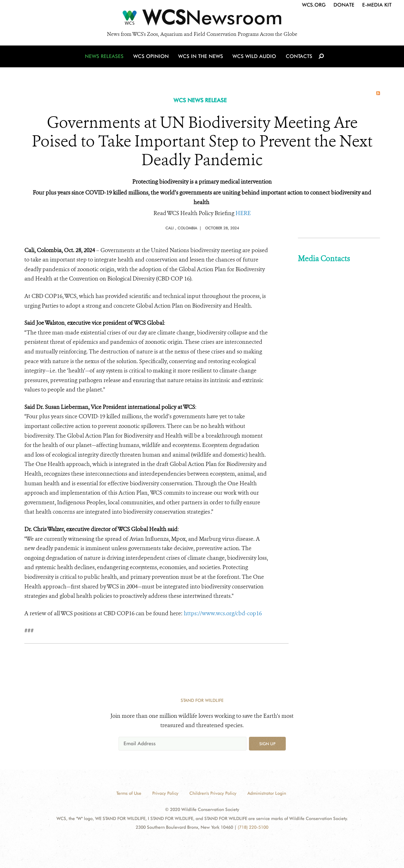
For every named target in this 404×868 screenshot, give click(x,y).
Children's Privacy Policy (213, 793)
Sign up (267, 744)
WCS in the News (201, 57)
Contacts (298, 57)
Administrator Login (267, 793)
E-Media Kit (377, 5)
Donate (344, 5)
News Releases (105, 57)
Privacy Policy (165, 793)
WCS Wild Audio (254, 57)
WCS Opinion (152, 57)
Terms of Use (129, 793)
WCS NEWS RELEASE (200, 100)
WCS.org (314, 5)
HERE (243, 213)
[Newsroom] (202, 19)
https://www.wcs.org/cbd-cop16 (223, 613)
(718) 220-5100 (253, 827)
